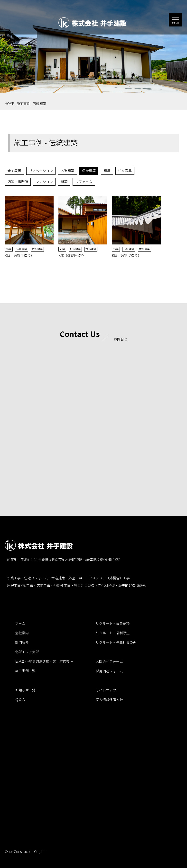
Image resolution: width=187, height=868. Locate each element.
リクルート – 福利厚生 (113, 633)
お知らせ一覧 (25, 690)
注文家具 (125, 171)
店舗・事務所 (18, 182)
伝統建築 (39, 104)
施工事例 (23, 104)
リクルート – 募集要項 (113, 623)
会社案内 (22, 633)
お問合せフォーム (109, 661)
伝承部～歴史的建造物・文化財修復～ (44, 661)
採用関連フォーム (109, 671)
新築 (64, 182)
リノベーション (41, 171)
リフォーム (84, 182)
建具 (107, 171)
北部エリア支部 (27, 652)
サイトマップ (106, 690)
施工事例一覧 (25, 671)
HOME (9, 104)
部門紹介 (22, 642)
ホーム (20, 623)
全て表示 (14, 171)
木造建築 (67, 171)
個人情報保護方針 (109, 700)
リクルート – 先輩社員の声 (116, 642)
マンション (44, 182)
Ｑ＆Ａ (20, 699)
